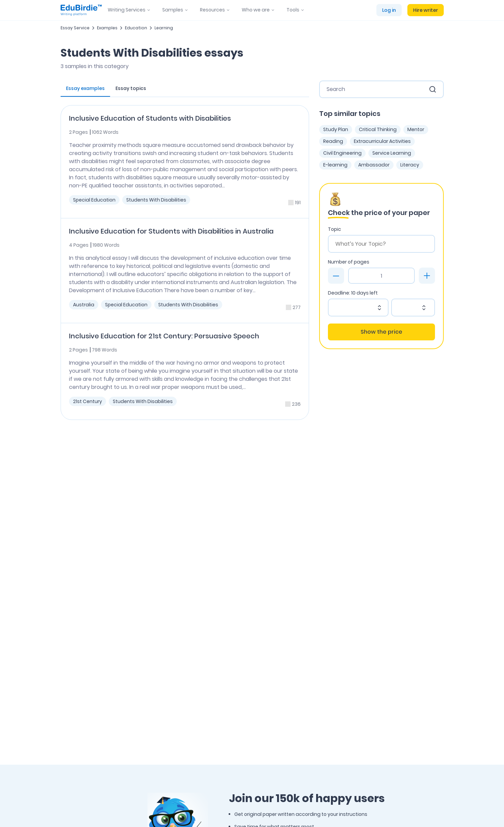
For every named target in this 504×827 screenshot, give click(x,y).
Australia (84, 305)
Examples (107, 28)
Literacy (410, 165)
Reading (333, 141)
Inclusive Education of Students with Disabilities (150, 118)
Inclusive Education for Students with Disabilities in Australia (171, 231)
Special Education (94, 200)
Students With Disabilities (156, 200)
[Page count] (381, 276)
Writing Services (127, 10)
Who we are (256, 10)
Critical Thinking (378, 129)
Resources (212, 10)
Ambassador (374, 165)
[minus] (336, 276)
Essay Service (75, 28)
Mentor (416, 129)
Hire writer (426, 10)
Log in (389, 10)
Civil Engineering (342, 153)
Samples (173, 10)
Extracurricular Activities (382, 141)
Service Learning (392, 153)
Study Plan (336, 129)
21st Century (88, 401)
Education (136, 28)
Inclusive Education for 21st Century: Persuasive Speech (164, 336)
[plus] (427, 276)
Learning (164, 28)
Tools (293, 10)
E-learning (335, 165)
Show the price (381, 332)
